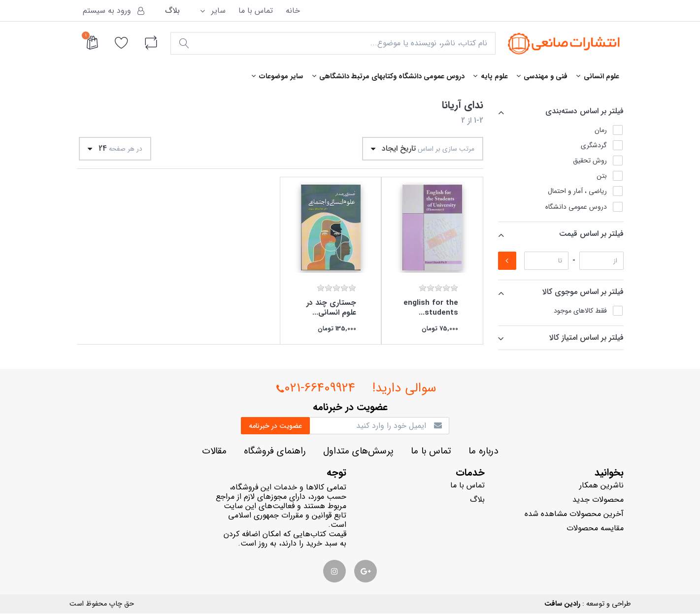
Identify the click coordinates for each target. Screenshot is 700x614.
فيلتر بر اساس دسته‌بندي (584, 111)
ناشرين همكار (601, 485)
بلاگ (172, 11)
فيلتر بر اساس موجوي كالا (583, 292)
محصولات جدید (598, 500)
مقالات (214, 451)
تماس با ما (256, 11)
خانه (293, 11)
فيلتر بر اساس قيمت (591, 234)
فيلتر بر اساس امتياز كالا (586, 338)
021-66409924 (316, 389)
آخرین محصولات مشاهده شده (574, 514)
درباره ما (483, 451)
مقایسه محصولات (595, 528)
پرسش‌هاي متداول (358, 451)
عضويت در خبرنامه (275, 426)
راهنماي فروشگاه (275, 451)
